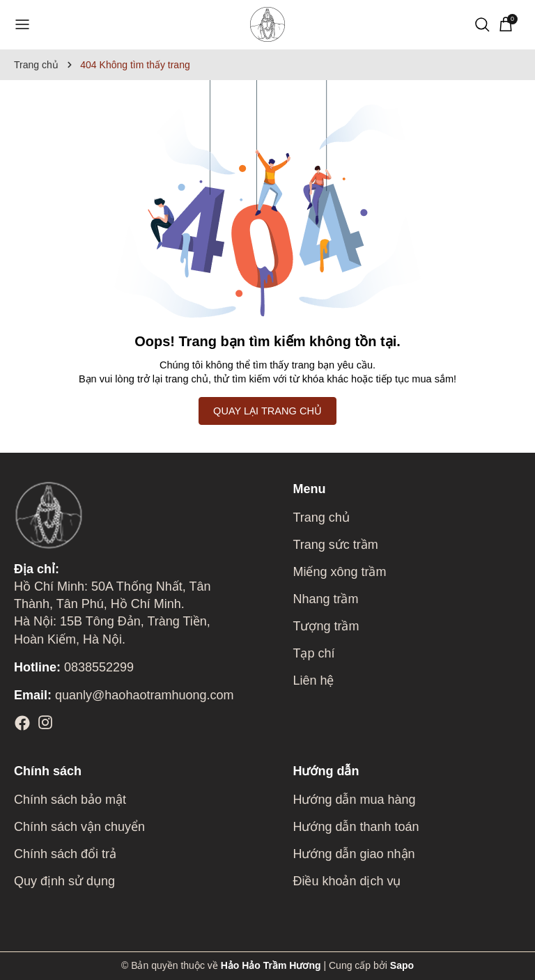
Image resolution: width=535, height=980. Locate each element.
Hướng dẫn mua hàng (354, 800)
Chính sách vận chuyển (79, 827)
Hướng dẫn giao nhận (354, 854)
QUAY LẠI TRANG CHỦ (267, 411)
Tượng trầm (326, 626)
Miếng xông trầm (339, 572)
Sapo (402, 965)
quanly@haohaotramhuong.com (124, 695)
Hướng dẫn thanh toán (356, 827)
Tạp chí (313, 653)
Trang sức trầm (335, 545)
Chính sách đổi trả (65, 854)
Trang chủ (321, 518)
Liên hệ (313, 680)
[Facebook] (22, 723)
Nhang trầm (325, 599)
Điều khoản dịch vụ (347, 881)
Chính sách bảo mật (70, 800)
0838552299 (74, 667)
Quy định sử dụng (64, 881)
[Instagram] (45, 723)
